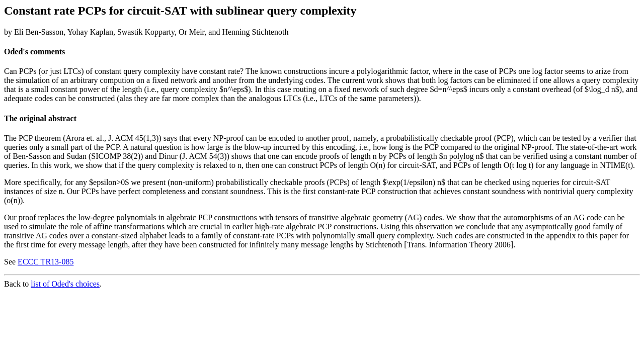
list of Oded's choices (65, 284)
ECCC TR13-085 (46, 262)
